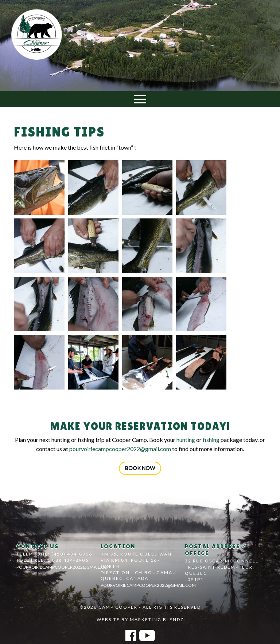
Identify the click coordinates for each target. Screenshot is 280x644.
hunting (186, 440)
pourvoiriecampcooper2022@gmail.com (120, 449)
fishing (211, 440)
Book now (140, 468)
